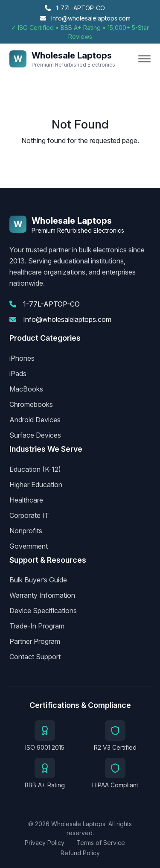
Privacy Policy (45, 843)
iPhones (22, 358)
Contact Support (35, 657)
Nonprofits (26, 531)
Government (29, 546)
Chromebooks (31, 404)
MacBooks (26, 389)
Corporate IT (29, 515)
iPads (18, 374)
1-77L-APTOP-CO (75, 8)
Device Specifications (43, 611)
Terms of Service (101, 843)
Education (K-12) (35, 469)
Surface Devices (35, 435)
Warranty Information (42, 595)
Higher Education (36, 485)
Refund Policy (80, 853)
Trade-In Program (37, 626)
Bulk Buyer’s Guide (38, 580)
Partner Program (35, 641)
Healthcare (26, 500)
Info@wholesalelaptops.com (85, 18)
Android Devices (35, 420)
